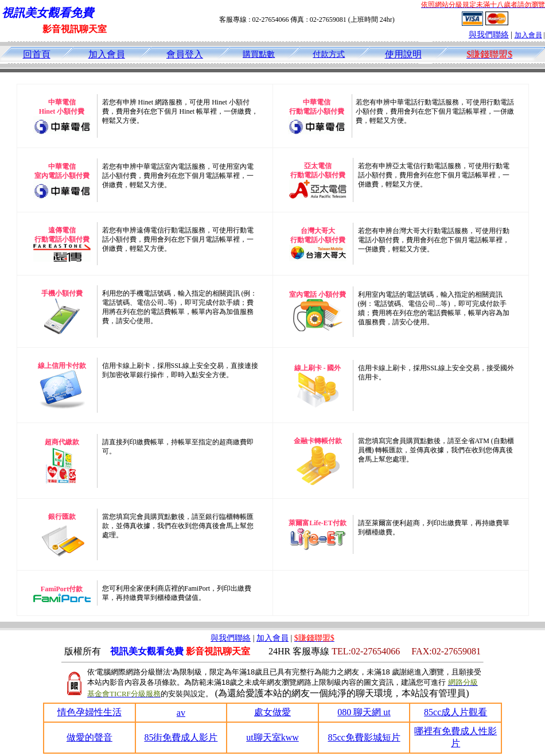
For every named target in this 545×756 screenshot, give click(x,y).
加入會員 (528, 35)
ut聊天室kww (272, 737)
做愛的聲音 (89, 737)
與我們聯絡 (489, 35)
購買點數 (259, 54)
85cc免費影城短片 (364, 737)
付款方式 (329, 54)
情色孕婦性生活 (89, 712)
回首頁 (37, 54)
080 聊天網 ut (364, 712)
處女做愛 (272, 712)
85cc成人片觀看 (456, 712)
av (181, 713)
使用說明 (403, 54)
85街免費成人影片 (181, 737)
